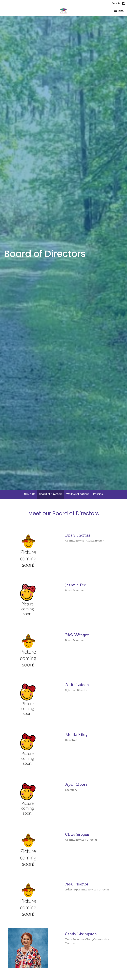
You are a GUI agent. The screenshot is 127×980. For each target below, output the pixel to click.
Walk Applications (78, 494)
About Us (29, 494)
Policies (98, 494)
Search (116, 3)
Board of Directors (51, 494)
